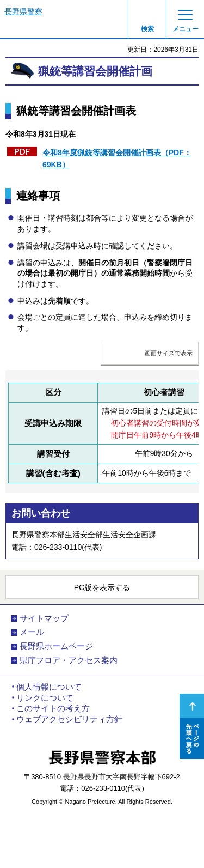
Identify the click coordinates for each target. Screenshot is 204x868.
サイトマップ (44, 618)
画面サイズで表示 (169, 353)
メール (32, 632)
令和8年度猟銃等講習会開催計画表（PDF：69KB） (117, 159)
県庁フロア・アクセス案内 (69, 660)
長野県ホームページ (56, 646)
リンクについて (45, 698)
